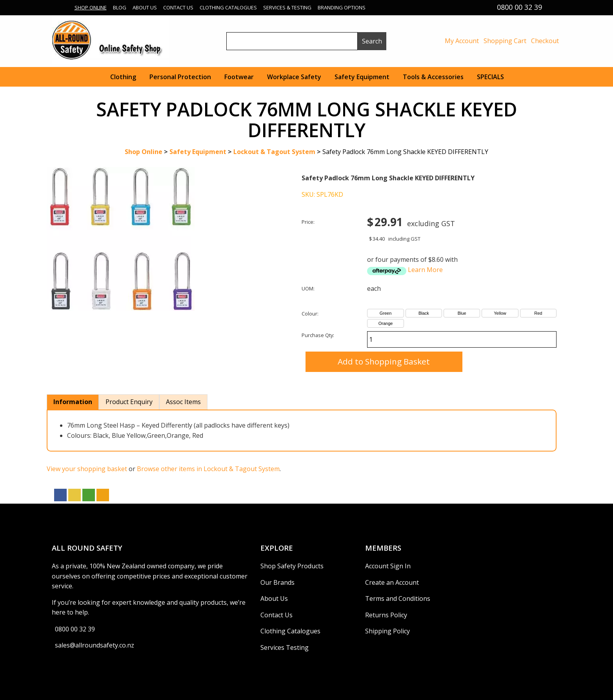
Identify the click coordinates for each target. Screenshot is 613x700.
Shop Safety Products (292, 566)
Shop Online (91, 7)
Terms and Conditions (398, 598)
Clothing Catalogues (228, 7)
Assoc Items (183, 402)
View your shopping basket (87, 469)
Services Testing (285, 647)
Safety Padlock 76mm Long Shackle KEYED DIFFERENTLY (405, 152)
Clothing (123, 77)
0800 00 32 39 (75, 629)
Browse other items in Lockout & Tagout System (208, 469)
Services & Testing (287, 7)
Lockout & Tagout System (274, 152)
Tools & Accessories (433, 77)
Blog (120, 7)
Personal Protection (180, 77)
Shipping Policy (387, 631)
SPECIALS (490, 77)
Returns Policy (386, 615)
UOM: (308, 288)
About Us (145, 7)
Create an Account (392, 582)
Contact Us (178, 7)
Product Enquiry (129, 402)
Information (73, 402)
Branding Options (342, 7)
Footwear (239, 77)
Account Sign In (388, 566)
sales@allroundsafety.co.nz (95, 645)
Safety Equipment (362, 77)
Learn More (425, 270)
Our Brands (277, 582)
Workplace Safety (294, 77)
